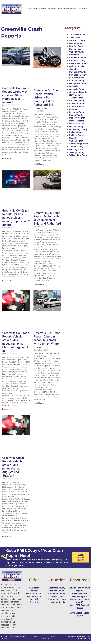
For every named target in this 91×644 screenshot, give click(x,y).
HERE (9, 565)
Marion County (76, 115)
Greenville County (77, 89)
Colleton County (77, 66)
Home (29, 9)
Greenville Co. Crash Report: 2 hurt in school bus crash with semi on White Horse (47, 340)
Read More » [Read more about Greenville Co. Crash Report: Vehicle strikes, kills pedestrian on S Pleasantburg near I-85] (7, 409)
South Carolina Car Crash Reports (44, 9)
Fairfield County (77, 78)
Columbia (74, 69)
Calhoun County (77, 52)
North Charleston (77, 124)
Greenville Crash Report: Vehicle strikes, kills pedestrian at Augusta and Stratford (13, 467)
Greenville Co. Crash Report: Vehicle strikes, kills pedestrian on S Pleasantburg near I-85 (16, 342)
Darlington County (78, 72)
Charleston (74, 55)
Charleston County (78, 58)
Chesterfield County (78, 63)
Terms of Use (51, 636)
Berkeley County (77, 49)
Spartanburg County (79, 144)
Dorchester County (78, 75)
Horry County (75, 95)
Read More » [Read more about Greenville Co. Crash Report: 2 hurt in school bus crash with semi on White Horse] (39, 403)
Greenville (74, 86)
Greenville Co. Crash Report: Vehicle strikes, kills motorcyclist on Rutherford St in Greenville (47, 99)
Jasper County (76, 98)
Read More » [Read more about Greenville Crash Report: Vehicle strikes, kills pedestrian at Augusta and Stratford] (7, 536)
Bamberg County (77, 43)
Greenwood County (78, 92)
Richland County (77, 135)
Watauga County (77, 152)
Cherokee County (77, 60)
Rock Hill (73, 138)
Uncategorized (76, 149)
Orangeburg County (78, 129)
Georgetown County (78, 83)
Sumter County (76, 147)
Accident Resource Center (67, 9)
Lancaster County (77, 104)
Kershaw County (77, 101)
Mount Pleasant (77, 121)
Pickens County (76, 132)
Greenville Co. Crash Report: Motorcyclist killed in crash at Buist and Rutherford (47, 218)
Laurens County (77, 106)
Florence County (77, 81)
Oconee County (76, 126)
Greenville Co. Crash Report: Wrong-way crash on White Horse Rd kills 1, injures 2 (16, 95)
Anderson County (77, 40)
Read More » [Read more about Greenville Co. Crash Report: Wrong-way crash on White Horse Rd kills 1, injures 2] (7, 158)
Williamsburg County (79, 155)
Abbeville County (77, 35)
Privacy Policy (39, 636)
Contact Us (83, 9)
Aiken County (75, 37)
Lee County (75, 109)
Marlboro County (77, 118)
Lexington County (77, 112)
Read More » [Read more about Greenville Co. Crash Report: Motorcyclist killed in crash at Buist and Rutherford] (39, 284)
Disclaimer (45, 638)
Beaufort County (77, 46)
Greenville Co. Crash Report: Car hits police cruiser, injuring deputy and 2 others (16, 218)
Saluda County (76, 141)
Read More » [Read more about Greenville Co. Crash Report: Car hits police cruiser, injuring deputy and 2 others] (7, 281)
